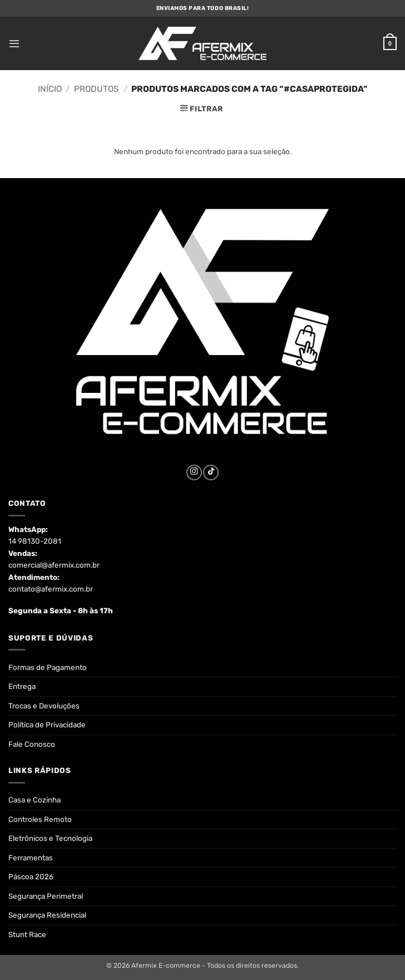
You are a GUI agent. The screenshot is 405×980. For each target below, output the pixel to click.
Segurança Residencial (47, 915)
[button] (14, 44)
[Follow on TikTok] (211, 472)
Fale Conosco (32, 744)
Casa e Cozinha (34, 800)
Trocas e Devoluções (44, 706)
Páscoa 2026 (31, 876)
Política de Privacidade (47, 725)
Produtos (97, 89)
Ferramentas (31, 858)
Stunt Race (27, 934)
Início (50, 89)
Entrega (22, 686)
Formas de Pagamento (48, 667)
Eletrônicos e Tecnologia (50, 838)
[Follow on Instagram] (194, 472)
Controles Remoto (40, 819)
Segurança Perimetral (46, 896)
